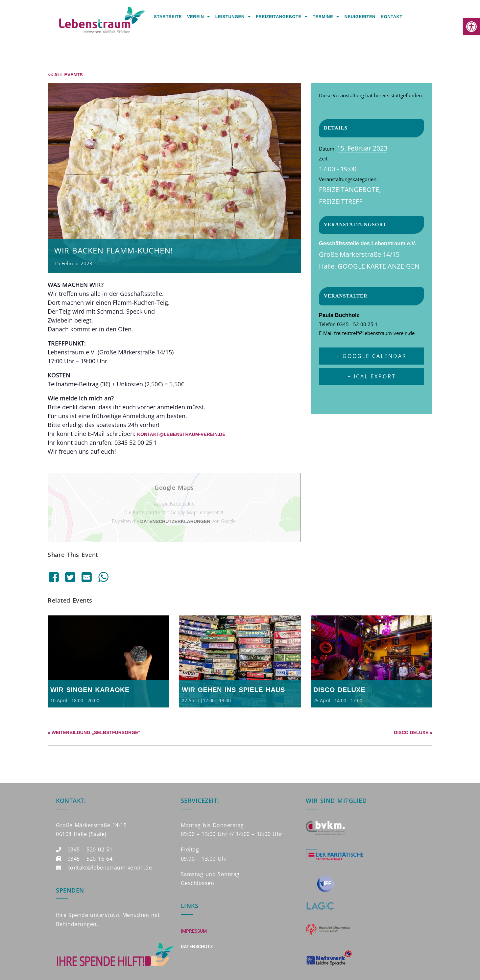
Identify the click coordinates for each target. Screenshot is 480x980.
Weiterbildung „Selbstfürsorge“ (94, 732)
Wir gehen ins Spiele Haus (233, 690)
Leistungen (233, 17)
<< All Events (65, 75)
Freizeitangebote (282, 17)
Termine (326, 17)
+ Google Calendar (372, 356)
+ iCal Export (372, 376)
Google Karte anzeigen (379, 266)
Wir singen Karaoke (90, 690)
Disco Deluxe (339, 690)
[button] (471, 27)
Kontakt (392, 17)
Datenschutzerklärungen (175, 521)
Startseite (168, 17)
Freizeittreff (341, 201)
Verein (199, 17)
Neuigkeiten (360, 17)
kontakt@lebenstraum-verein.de (181, 434)
